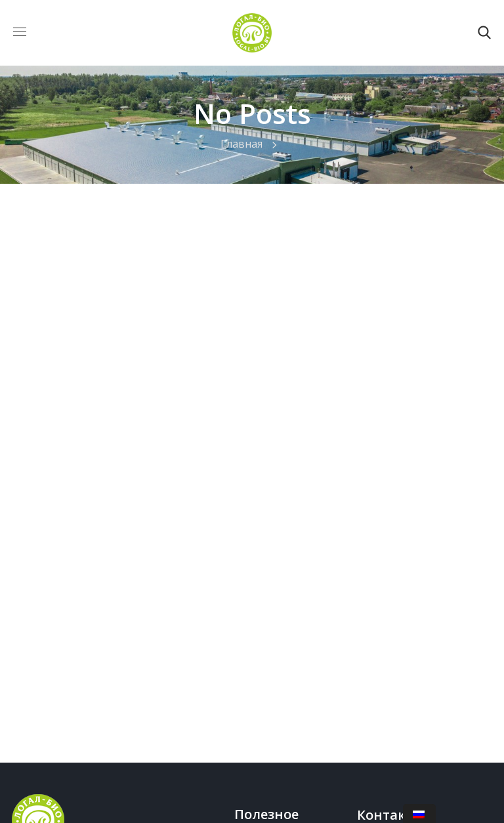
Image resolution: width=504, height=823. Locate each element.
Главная (241, 144)
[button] (484, 33)
